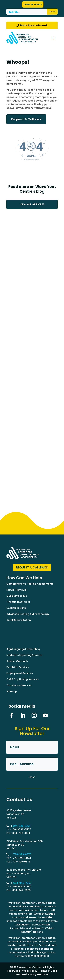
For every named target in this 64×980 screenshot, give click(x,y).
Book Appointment (34, 25)
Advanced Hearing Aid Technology (28, 614)
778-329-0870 (22, 854)
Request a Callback (32, 567)
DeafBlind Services (18, 667)
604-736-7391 (21, 826)
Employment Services (20, 673)
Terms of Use (47, 971)
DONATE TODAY (33, 4)
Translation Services (19, 685)
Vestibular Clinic (16, 608)
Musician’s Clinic (17, 596)
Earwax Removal (16, 590)
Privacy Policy (29, 971)
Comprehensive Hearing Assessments (30, 584)
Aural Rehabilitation (19, 620)
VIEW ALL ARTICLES (32, 204)
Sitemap (12, 691)
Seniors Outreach (17, 661)
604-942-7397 (22, 883)
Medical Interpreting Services (24, 655)
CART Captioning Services (23, 679)
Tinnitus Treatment (18, 602)
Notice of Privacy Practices (32, 974)
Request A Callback (26, 119)
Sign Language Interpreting (23, 649)
